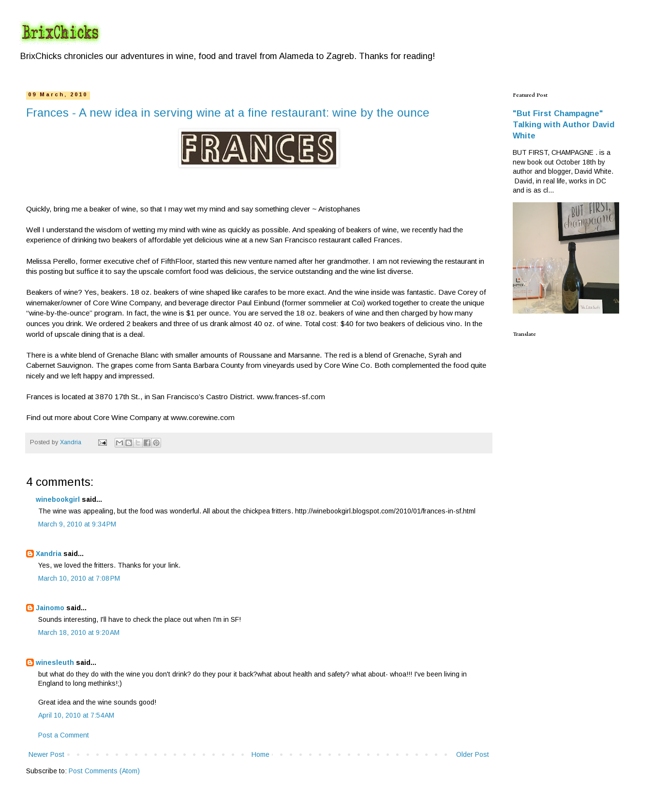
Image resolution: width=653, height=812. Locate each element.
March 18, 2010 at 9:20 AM (79, 632)
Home (260, 754)
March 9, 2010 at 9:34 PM (77, 524)
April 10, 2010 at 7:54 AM (76, 715)
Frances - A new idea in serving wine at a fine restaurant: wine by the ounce (228, 113)
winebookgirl (58, 499)
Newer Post (46, 754)
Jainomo (50, 608)
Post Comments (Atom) (104, 771)
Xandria (49, 554)
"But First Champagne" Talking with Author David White (564, 124)
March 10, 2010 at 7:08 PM (79, 578)
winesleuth (55, 662)
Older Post (473, 754)
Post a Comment (64, 735)
